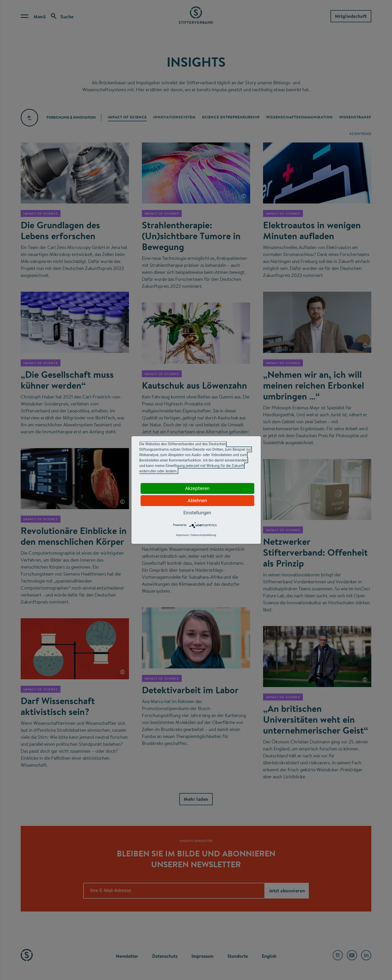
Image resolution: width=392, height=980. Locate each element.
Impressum (182, 535)
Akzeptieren (197, 488)
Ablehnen (197, 500)
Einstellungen (197, 513)
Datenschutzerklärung (203, 535)
